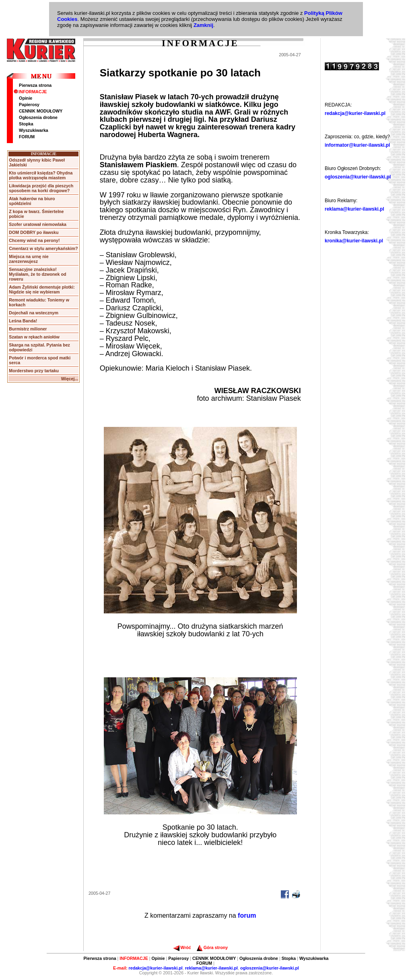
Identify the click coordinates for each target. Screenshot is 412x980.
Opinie (26, 98)
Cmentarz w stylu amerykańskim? (43, 248)
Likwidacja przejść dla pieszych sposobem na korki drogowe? (41, 188)
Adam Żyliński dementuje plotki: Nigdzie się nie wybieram (42, 289)
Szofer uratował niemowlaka (38, 224)
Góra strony (212, 947)
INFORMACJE (30, 92)
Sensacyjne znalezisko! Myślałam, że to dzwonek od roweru (37, 274)
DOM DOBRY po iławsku (34, 232)
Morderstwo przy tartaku (34, 371)
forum (247, 915)
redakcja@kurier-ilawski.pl (355, 113)
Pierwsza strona (35, 85)
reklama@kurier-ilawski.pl (354, 209)
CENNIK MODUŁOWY (41, 111)
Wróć (182, 947)
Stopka (26, 124)
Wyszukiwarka (34, 130)
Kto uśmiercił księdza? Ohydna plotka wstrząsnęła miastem (41, 175)
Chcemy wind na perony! (34, 240)
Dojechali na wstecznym (34, 313)
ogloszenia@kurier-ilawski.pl (358, 177)
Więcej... (70, 379)
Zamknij (203, 25)
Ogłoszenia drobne (38, 117)
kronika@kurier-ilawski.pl (354, 241)
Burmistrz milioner (28, 329)
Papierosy (29, 105)
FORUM (27, 137)
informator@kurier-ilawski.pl (357, 145)
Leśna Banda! (23, 321)
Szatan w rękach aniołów (34, 337)
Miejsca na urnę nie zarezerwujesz (29, 259)
